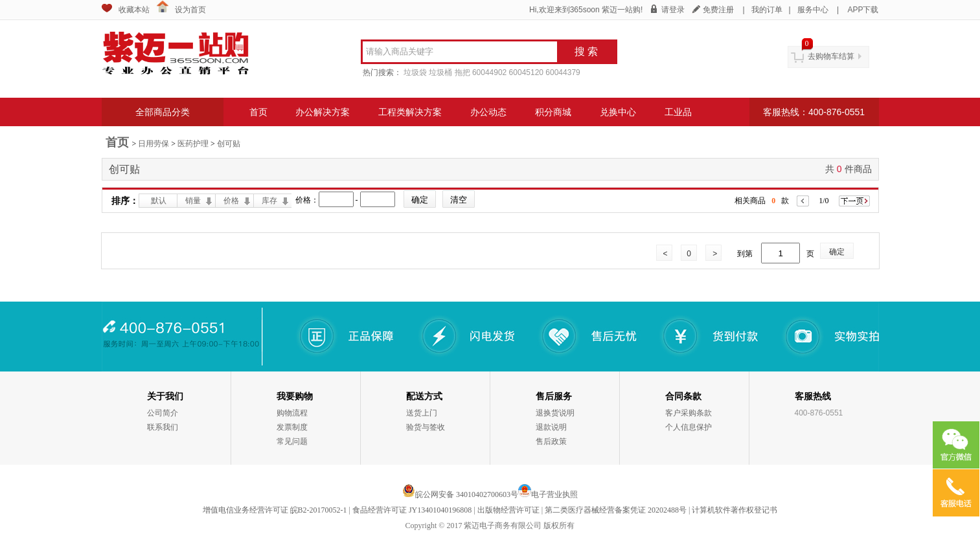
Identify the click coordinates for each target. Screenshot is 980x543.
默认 (159, 201)
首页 (258, 112)
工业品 (678, 112)
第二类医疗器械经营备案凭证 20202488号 (616, 510)
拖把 (462, 72)
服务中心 (813, 10)
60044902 (489, 72)
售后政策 (551, 441)
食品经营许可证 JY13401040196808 (412, 510)
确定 (837, 252)
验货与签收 (426, 427)
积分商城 (553, 112)
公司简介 (163, 413)
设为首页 (190, 10)
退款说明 (551, 427)
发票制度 (292, 427)
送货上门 (422, 413)
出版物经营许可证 (508, 510)
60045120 (526, 72)
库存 (269, 201)
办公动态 (488, 112)
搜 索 (586, 51)
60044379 (563, 72)
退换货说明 (555, 413)
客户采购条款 (689, 413)
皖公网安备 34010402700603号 (460, 494)
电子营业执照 (554, 494)
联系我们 (163, 427)
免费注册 (718, 10)
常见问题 (292, 441)
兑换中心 (618, 112)
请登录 (673, 10)
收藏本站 (134, 10)
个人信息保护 (689, 427)
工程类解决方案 (410, 112)
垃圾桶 (440, 72)
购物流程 (292, 413)
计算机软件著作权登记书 (735, 510)
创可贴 (229, 144)
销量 (193, 201)
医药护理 (193, 144)
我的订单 (767, 10)
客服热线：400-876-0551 (814, 112)
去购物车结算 (831, 56)
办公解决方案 (323, 112)
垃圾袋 (415, 72)
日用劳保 (154, 144)
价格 (231, 201)
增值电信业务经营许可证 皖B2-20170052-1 (275, 510)
